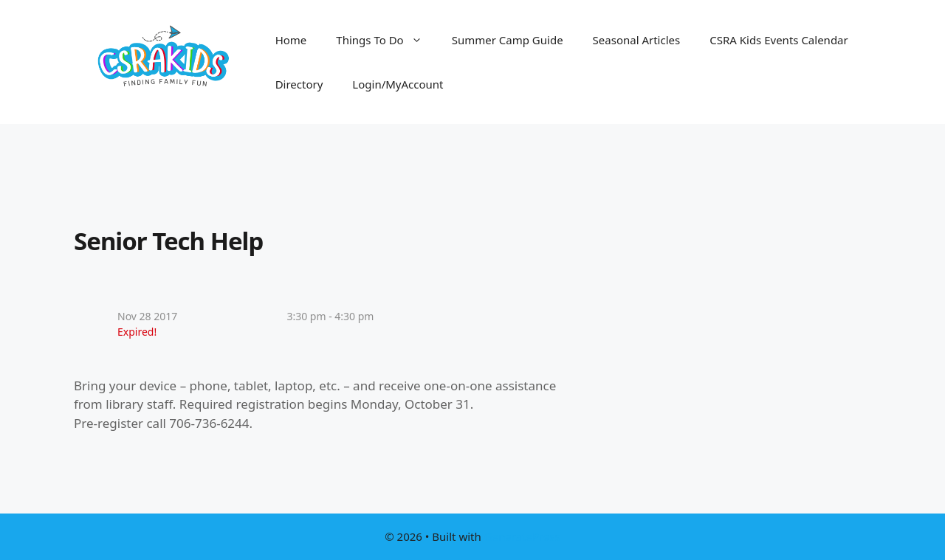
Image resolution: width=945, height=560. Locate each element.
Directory (299, 84)
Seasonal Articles (637, 40)
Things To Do (386, 40)
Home (291, 40)
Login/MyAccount (398, 84)
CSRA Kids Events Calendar (779, 40)
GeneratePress (522, 536)
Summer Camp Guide (508, 40)
